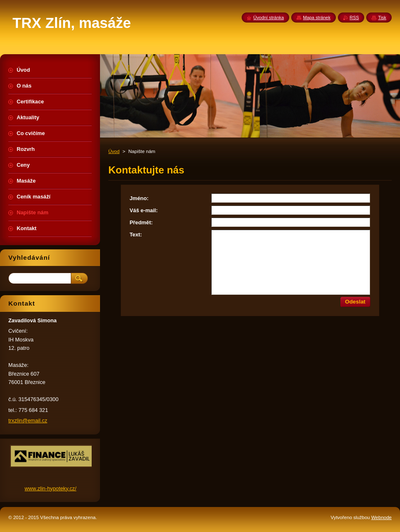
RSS (354, 18)
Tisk (382, 18)
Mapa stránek (317, 18)
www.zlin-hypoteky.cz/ (50, 488)
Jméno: (139, 198)
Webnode (381, 517)
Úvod (114, 151)
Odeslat (355, 302)
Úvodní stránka (269, 18)
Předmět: (141, 222)
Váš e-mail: (144, 210)
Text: (136, 235)
